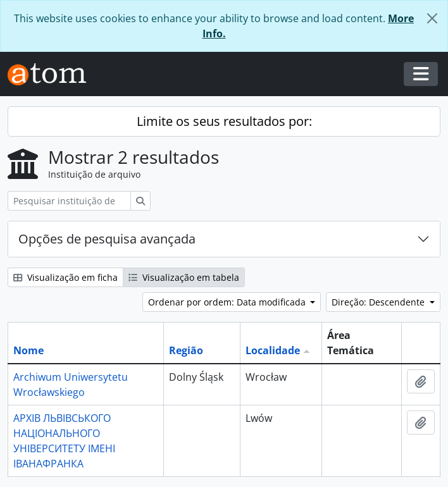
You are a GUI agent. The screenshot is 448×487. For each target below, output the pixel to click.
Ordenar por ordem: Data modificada (228, 302)
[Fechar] (432, 18)
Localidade (273, 350)
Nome (28, 350)
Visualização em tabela (184, 277)
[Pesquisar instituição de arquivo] (69, 201)
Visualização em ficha (65, 277)
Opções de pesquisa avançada (107, 239)
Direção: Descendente (379, 302)
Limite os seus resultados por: (224, 121)
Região (186, 350)
